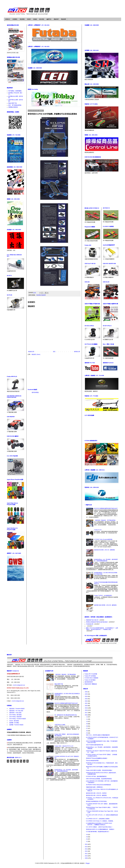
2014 (86, 847)
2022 (86, 701)
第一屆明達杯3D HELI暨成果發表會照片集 (66, 715)
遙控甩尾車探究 (89, 682)
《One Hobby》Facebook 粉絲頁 (17, 719)
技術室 (29, 19)
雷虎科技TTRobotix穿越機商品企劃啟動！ (97, 758)
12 (87, 717)
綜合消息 (42, 19)
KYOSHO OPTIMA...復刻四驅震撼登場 (96, 776)
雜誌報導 (63, 19)
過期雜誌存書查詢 (13, 107)
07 (87, 728)
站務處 (35, 19)
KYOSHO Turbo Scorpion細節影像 (103, 539)
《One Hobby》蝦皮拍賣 (15, 717)
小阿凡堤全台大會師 (60, 725)
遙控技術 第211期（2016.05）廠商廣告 (96, 795)
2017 (86, 713)
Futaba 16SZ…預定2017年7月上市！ (64, 746)
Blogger (88, 863)
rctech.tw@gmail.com (19, 685)
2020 (86, 706)
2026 (86, 692)
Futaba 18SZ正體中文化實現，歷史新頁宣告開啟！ (99, 770)
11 (87, 719)
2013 (86, 849)
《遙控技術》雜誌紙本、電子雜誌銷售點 (105, 520)
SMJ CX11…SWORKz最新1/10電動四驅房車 (98, 735)
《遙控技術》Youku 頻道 (15, 713)
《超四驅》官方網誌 (14, 723)
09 (87, 724)
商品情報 (22, 19)
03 (87, 837)
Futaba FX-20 (98, 530)
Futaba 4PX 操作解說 (90, 676)
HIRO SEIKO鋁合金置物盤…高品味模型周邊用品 (99, 779)
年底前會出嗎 (90, 624)
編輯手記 (49, 19)
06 (87, 731)
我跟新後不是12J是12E (92, 620)
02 (87, 839)
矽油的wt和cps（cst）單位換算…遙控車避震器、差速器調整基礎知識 (106, 560)
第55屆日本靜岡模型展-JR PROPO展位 (96, 801)
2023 (86, 699)
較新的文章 (31, 352)
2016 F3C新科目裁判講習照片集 (95, 745)
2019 (86, 708)
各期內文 (8, 19)
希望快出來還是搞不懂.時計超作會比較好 (97, 622)
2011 (86, 854)
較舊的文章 (77, 352)
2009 (86, 858)
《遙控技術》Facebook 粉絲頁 (16, 709)
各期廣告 (15, 19)
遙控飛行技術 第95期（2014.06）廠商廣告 (105, 605)
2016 (86, 715)
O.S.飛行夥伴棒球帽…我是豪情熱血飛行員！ (98, 832)
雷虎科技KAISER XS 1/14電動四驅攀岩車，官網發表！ (100, 829)
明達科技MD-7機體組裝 (91, 684)
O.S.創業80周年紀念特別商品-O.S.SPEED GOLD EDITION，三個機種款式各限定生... (99, 824)
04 (87, 835)
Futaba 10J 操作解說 (90, 680)
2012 (86, 851)
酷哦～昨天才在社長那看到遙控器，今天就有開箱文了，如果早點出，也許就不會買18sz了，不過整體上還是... (102, 629)
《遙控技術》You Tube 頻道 (16, 711)
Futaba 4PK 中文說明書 (91, 674)
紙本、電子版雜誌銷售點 (15, 105)
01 (87, 841)
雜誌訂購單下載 (12, 103)
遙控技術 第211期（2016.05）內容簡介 (96, 793)
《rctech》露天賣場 (14, 721)
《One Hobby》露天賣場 (15, 715)
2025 (86, 694)
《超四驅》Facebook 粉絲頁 (16, 725)
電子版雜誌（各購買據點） (15, 91)
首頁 (54, 352)
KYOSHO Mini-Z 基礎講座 (91, 678)
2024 (86, 696)
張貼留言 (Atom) (36, 354)
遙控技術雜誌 (35, 392)
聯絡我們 (56, 19)
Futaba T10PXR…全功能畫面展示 (103, 596)
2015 (86, 844)
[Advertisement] (54, 372)
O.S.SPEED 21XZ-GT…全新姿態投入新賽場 (98, 819)
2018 (86, 710)
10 (87, 722)
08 (87, 726)
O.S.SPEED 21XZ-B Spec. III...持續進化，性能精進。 (100, 821)
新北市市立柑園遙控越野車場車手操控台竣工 (106, 508)
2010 (86, 856)
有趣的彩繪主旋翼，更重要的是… (95, 787)
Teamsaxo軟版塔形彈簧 (92, 761)
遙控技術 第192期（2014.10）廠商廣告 (105, 550)
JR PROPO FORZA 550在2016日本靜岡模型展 (98, 785)
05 (87, 733)
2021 (86, 703)
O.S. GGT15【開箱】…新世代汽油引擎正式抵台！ (99, 827)
